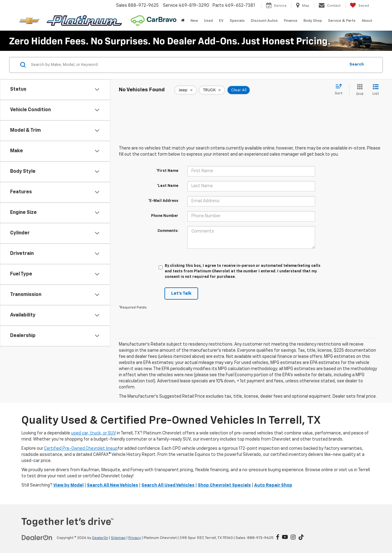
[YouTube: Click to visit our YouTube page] (285, 538)
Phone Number (165, 216)
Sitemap (118, 538)
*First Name (167, 171)
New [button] (194, 21)
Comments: (168, 231)
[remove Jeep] (186, 90)
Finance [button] (291, 21)
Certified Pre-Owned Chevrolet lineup (81, 449)
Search (357, 64)
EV (221, 21)
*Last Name (168, 186)
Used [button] (208, 21)
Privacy (135, 538)
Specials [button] (237, 21)
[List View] (376, 90)
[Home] (183, 21)
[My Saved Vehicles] (359, 6)
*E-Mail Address (163, 201)
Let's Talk (181, 294)
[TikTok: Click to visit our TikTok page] (301, 538)
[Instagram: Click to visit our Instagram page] (293, 538)
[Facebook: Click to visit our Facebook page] (278, 538)
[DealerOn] (37, 538)
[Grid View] (358, 90)
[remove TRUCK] (212, 90)
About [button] (367, 21)
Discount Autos (264, 21)
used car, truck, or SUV (93, 433)
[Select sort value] (340, 90)
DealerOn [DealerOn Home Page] (100, 538)
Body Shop (313, 21)
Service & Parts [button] (342, 21)
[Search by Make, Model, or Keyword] (187, 65)
